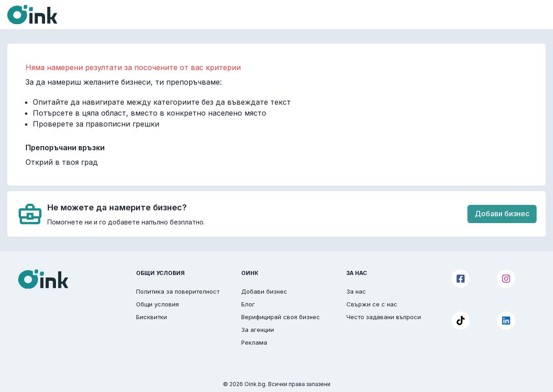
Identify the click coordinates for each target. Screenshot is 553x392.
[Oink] (32, 15)
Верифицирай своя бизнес (281, 317)
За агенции (258, 330)
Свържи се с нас (372, 304)
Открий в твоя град (62, 162)
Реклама (254, 342)
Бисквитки (152, 317)
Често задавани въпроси (384, 317)
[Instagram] (506, 279)
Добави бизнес (502, 214)
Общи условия (157, 304)
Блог (248, 304)
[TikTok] (461, 321)
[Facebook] (461, 279)
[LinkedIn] (506, 321)
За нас (356, 291)
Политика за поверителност (178, 291)
